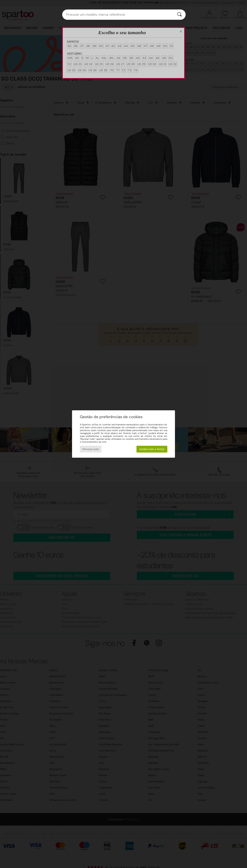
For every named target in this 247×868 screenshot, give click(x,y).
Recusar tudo (91, 449)
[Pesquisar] (179, 15)
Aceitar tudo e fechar (152, 449)
